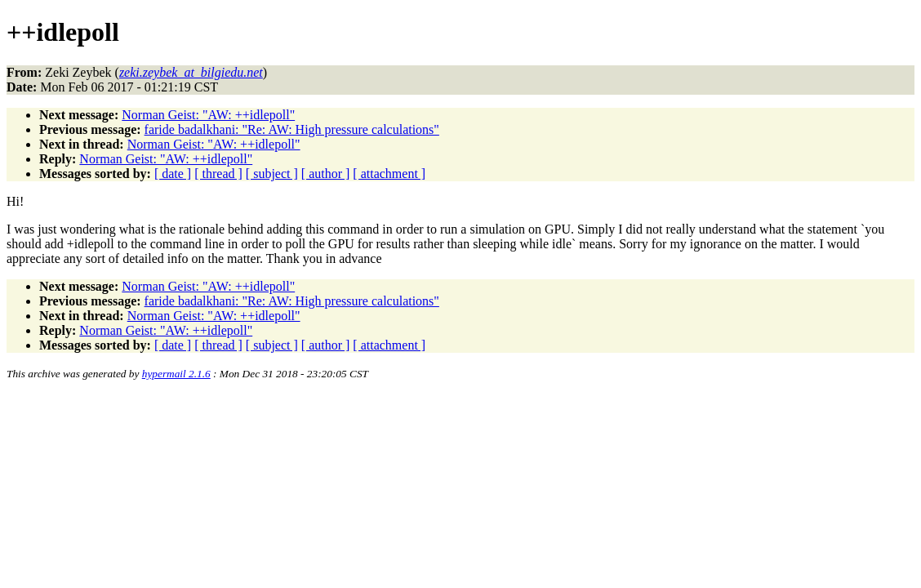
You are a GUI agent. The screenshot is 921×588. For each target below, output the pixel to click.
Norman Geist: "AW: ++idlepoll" (208, 115)
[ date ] (173, 174)
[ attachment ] (389, 174)
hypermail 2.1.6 (176, 374)
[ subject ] (272, 174)
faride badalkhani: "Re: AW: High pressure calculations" (292, 129)
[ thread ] (218, 174)
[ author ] (326, 174)
